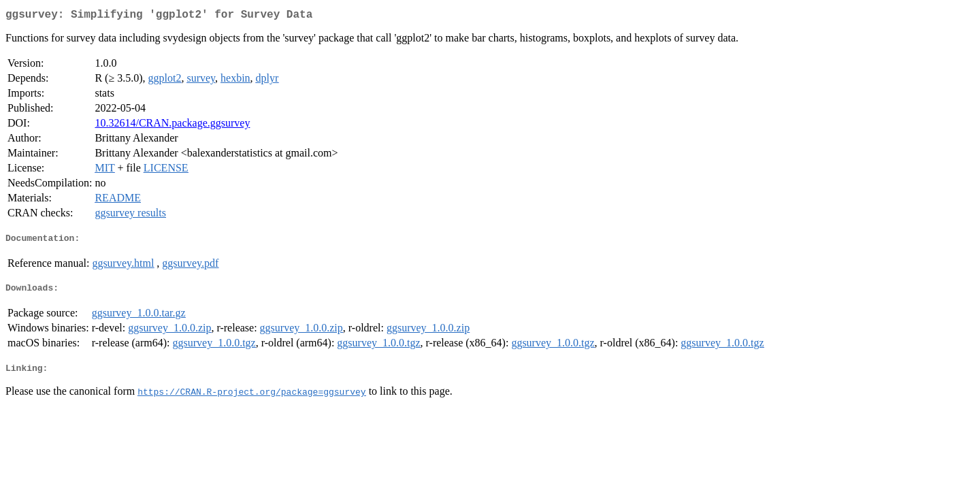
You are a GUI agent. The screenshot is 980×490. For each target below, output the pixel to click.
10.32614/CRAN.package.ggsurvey (172, 126)
